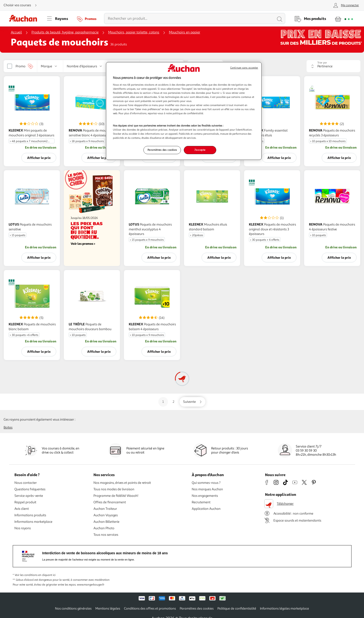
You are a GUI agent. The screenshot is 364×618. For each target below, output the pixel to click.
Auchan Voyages (106, 515)
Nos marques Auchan (207, 489)
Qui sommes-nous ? (206, 483)
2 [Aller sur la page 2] (173, 402)
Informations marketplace (33, 522)
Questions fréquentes (30, 489)
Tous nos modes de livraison (114, 489)
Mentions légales (108, 609)
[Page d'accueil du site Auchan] (25, 19)
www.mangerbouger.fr (91, 585)
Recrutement (201, 502)
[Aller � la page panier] (344, 19)
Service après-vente (29, 496)
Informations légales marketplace (284, 609)
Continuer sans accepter (244, 68)
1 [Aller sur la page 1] (163, 402)
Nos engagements (205, 496)
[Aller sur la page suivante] (192, 402)
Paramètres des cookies (197, 609)
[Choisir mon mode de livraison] (22, 5)
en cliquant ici (47, 575)
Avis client (22, 509)
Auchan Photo (104, 528)
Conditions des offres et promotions (150, 609)
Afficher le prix (39, 158)
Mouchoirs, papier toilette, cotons (134, 32)
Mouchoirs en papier (185, 32)
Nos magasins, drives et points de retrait (122, 483)
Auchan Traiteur (105, 509)
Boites (8, 427)
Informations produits (30, 515)
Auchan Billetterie (106, 522)
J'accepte (200, 150)
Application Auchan (206, 509)
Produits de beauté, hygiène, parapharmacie (65, 32)
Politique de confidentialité (237, 609)
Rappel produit (25, 502)
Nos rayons (23, 528)
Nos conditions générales (73, 609)
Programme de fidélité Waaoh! (116, 496)
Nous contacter (26, 483)
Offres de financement (110, 502)
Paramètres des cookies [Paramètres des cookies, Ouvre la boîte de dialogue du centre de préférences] (162, 150)
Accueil (16, 32)
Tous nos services (106, 535)
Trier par (322, 63)
